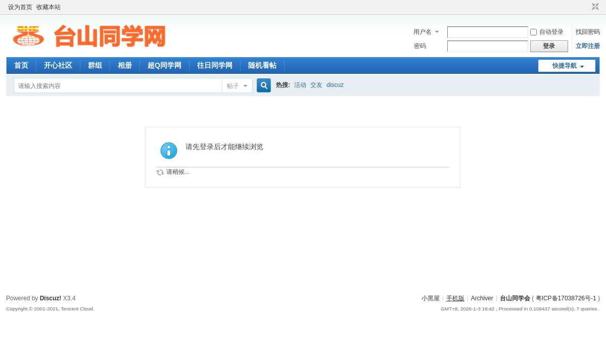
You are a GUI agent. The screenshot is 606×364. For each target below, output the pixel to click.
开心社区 (58, 65)
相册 (125, 65)
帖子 (233, 86)
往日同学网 (215, 65)
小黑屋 (431, 298)
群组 (95, 65)
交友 (316, 85)
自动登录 (547, 32)
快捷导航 (565, 66)
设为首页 (20, 7)
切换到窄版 (594, 7)
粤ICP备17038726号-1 (566, 298)
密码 (420, 46)
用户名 (423, 32)
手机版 (455, 298)
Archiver (482, 298)
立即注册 (588, 46)
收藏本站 (49, 7)
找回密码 (588, 32)
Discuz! (51, 298)
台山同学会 (515, 298)
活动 (300, 85)
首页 (21, 65)
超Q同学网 (165, 65)
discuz (335, 85)
